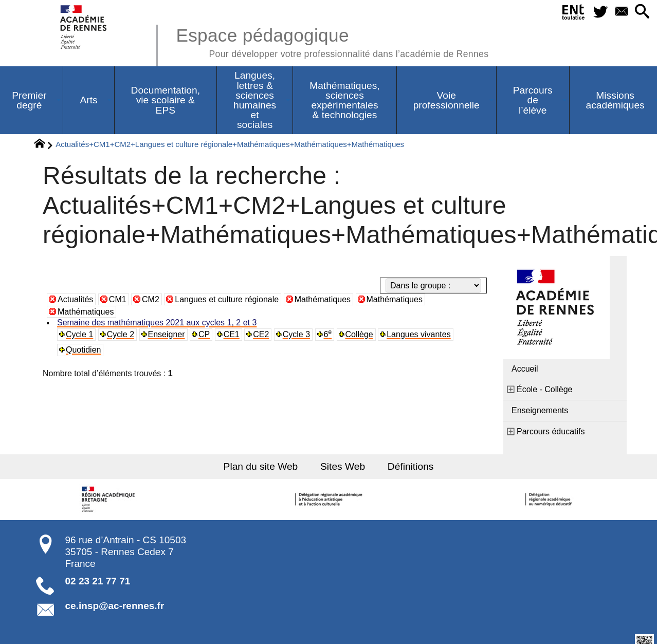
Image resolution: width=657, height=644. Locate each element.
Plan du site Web (261, 466)
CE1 (230, 334)
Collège (357, 334)
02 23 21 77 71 (98, 581)
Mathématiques (323, 299)
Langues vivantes (416, 334)
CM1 (118, 299)
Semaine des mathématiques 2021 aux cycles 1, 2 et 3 (156, 323)
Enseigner (165, 334)
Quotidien (83, 350)
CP (203, 334)
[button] (642, 12)
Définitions (409, 466)
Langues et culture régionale (227, 299)
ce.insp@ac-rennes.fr (115, 606)
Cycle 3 (294, 334)
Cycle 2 (120, 334)
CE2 (259, 334)
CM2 (151, 299)
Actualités (75, 299)
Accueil (525, 369)
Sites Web (342, 466)
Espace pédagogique (332, 41)
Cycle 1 (79, 334)
